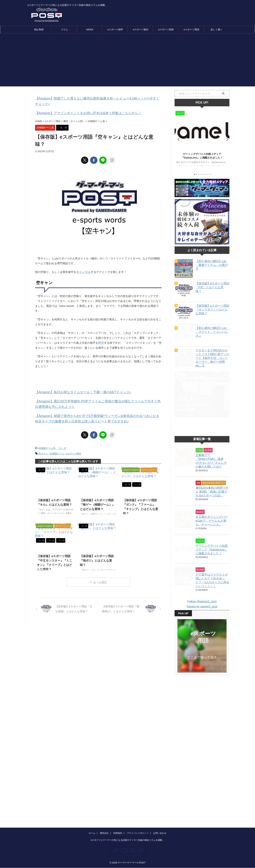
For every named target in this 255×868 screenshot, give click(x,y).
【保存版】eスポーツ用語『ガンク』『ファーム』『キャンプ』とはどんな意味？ (140, 493)
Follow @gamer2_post (202, 611)
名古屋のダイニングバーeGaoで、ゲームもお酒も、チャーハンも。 (212, 530)
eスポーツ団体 (166, 29)
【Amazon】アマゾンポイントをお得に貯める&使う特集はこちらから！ (79, 107)
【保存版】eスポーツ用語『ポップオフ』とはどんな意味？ (212, 310)
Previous (178, 139)
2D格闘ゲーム (57, 444)
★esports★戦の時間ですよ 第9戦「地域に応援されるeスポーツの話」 (212, 501)
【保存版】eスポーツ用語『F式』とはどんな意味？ (212, 287)
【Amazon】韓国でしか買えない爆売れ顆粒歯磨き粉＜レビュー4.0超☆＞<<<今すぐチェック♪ (93, 98)
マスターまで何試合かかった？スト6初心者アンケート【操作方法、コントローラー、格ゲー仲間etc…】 (212, 358)
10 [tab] (211, 174)
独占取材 (39, 29)
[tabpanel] (202, 140)
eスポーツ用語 (191, 29)
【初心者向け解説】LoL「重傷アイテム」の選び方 (212, 265)
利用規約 (118, 811)
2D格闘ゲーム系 (47, 439)
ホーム (92, 811)
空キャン (43, 444)
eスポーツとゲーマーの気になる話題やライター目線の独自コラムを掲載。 (127, 818)
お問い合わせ (160, 811)
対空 (101, 336)
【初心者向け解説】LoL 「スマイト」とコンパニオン (213, 332)
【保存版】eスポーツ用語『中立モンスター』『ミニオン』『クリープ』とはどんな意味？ (55, 549)
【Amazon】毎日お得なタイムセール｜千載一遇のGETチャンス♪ (75, 385)
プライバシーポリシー (138, 811)
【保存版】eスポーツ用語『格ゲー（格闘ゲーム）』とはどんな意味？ (98, 493)
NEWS (90, 29)
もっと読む (100, 572)
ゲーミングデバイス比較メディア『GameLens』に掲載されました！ (212, 559)
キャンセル (83, 265)
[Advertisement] (128, 61)
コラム (64, 29)
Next (226, 139)
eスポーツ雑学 (115, 29)
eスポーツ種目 (140, 29)
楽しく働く (217, 29)
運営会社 (104, 811)
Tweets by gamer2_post (202, 616)
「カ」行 (62, 439)
